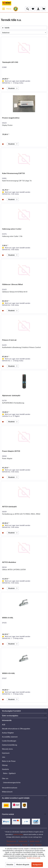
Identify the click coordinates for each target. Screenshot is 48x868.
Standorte (5, 769)
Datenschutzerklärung (9, 745)
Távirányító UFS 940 (10, 62)
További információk (33, 858)
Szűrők (6, 28)
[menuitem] (7, 9)
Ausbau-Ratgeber (8, 733)
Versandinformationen (10, 788)
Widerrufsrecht (7, 792)
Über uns (5, 778)
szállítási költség (18, 834)
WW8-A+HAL (8, 618)
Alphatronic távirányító (11, 395)
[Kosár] (44, 9)
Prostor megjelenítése (11, 118)
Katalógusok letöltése (13, 845)
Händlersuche (23, 841)
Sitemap (5, 765)
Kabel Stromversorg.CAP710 (13, 173)
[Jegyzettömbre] (3, 88)
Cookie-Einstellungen (9, 741)
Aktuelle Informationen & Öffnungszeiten (16, 729)
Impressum (6, 753)
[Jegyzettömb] (33, 9)
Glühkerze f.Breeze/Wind (12, 284)
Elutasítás (10, 865)
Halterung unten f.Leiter (12, 229)
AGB (4, 725)
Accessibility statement (10, 737)
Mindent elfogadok (23, 865)
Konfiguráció (37, 865)
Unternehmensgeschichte (12, 783)
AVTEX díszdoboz (9, 562)
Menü (7, 8)
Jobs (4, 757)
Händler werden (35, 841)
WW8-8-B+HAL (8, 673)
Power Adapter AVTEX (11, 451)
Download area (11, 841)
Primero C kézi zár (9, 340)
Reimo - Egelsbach (9, 773)
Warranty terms (7, 749)
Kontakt (25, 845)
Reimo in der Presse (9, 761)
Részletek (13, 88)
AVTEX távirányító (9, 506)
